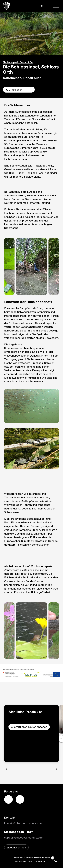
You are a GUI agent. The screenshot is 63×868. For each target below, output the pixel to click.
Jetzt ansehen (14, 89)
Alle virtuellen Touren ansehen (29, 727)
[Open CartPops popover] (56, 861)
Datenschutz (41, 861)
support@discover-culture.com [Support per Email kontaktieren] (24, 837)
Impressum (21, 861)
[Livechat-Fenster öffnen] (16, 847)
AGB (30, 861)
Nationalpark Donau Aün (18, 62)
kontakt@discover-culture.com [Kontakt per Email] (23, 823)
